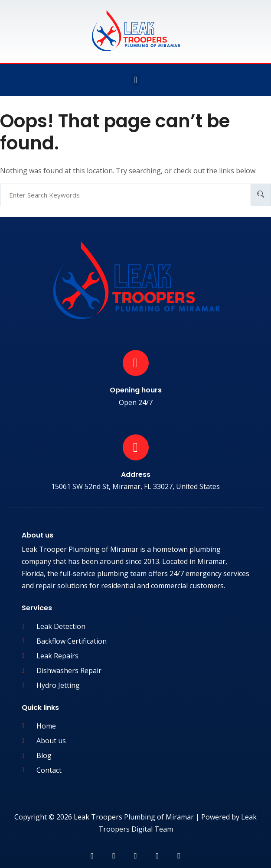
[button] (135, 80)
